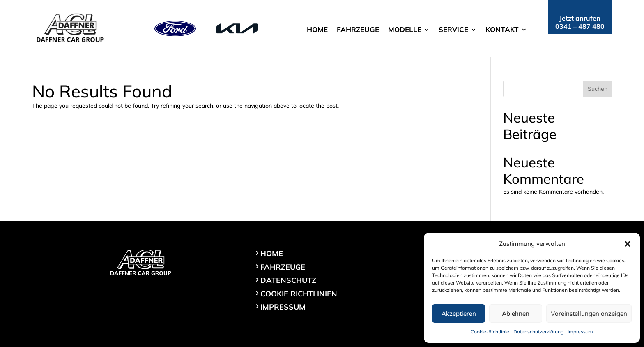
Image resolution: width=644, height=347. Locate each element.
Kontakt (502, 30)
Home (317, 30)
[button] (628, 244)
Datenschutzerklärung (538, 332)
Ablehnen (516, 313)
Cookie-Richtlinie (490, 332)
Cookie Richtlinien (299, 294)
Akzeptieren (459, 313)
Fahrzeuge (358, 30)
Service (453, 30)
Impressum (580, 332)
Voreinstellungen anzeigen (589, 313)
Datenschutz (288, 280)
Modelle (405, 30)
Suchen (598, 89)
